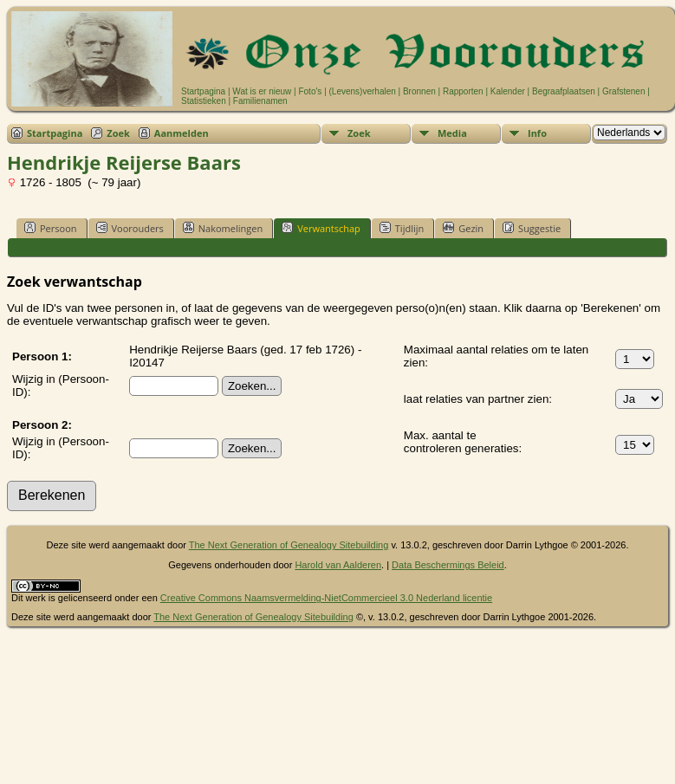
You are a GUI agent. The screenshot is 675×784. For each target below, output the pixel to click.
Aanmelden (182, 133)
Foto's (310, 91)
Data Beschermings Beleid (448, 565)
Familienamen (260, 101)
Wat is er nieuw (262, 91)
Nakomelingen (223, 228)
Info (537, 133)
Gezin (463, 228)
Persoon (51, 228)
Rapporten (463, 91)
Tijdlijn (402, 228)
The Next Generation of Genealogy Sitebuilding (289, 545)
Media (452, 133)
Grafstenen (623, 91)
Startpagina (203, 91)
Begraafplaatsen (564, 91)
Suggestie (532, 228)
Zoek (118, 133)
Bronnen (419, 91)
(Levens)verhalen (363, 91)
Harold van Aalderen (338, 565)
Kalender (508, 91)
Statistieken (204, 101)
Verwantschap (321, 228)
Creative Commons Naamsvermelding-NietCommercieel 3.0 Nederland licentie (326, 598)
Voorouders (130, 228)
